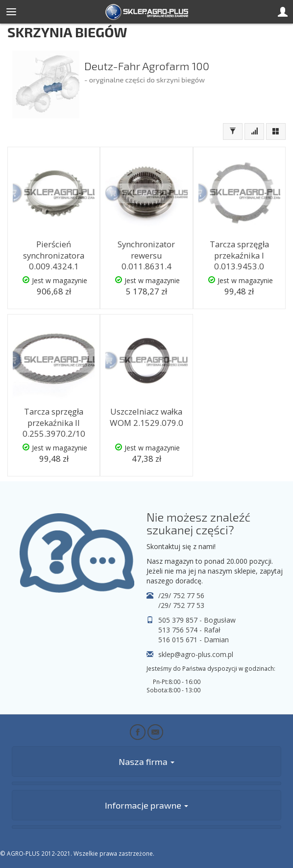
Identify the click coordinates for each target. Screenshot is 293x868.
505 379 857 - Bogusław (197, 620)
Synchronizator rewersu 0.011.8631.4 (146, 255)
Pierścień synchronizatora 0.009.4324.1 (54, 255)
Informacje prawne (146, 805)
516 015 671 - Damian (194, 640)
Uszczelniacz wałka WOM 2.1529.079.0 (146, 417)
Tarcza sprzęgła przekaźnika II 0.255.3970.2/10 (54, 422)
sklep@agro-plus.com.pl (196, 654)
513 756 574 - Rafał (189, 630)
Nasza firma (146, 762)
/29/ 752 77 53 (181, 605)
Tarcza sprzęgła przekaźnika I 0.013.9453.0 (239, 255)
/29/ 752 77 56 (181, 595)
